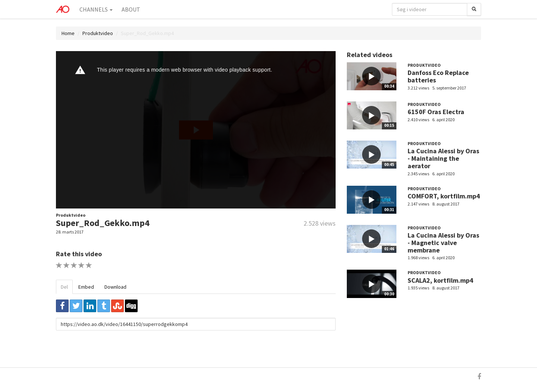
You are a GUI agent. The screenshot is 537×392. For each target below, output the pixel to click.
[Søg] (474, 9)
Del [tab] (64, 287)
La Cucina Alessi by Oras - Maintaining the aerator (443, 158)
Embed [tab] (86, 287)
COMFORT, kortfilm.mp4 (444, 196)
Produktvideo (98, 33)
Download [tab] (115, 287)
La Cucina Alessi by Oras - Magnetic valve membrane (443, 243)
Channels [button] (96, 9)
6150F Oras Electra (436, 112)
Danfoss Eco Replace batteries (438, 76)
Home (68, 33)
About (131, 9)
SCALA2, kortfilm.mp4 (440, 280)
